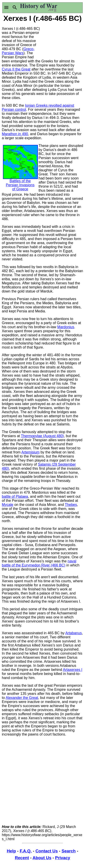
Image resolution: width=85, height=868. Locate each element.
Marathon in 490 (15, 134)
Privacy (63, 858)
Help (11, 851)
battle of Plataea (15, 497)
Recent (22, 858)
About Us (42, 858)
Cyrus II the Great (16, 69)
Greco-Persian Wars (18, 51)
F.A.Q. (26, 851)
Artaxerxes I (73, 670)
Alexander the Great (22, 698)
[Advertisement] (63, 40)
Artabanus (74, 633)
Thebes (71, 505)
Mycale (8, 505)
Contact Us (46, 851)
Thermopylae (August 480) (42, 436)
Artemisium (30, 452)
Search (68, 851)
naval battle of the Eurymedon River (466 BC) (39, 563)
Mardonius (66, 327)
